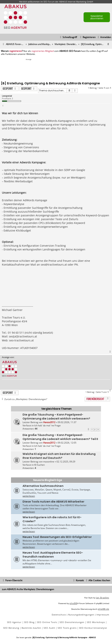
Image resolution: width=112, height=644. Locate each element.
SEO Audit (49, 628)
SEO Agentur (14, 622)
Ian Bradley (103, 598)
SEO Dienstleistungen (72, 622)
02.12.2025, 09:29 (66, 462)
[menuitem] (104, 37)
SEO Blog (29, 622)
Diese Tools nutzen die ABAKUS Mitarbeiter (53, 502)
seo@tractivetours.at (54, 265)
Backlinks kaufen (31, 628)
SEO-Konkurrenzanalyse (93, 628)
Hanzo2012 (49, 422)
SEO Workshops (96, 622)
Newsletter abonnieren (97, 17)
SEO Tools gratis (67, 628)
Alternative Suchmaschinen (43, 486)
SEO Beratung (11, 628)
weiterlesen (29, 496)
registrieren (16, 51)
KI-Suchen (40, 465)
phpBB (73, 603)
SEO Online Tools (47, 622)
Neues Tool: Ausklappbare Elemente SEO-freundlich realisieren (53, 555)
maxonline (49, 462)
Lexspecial (7, 96)
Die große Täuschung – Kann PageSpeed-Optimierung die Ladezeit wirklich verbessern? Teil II (60, 437)
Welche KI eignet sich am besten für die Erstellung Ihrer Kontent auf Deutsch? (59, 456)
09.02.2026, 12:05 (67, 443)
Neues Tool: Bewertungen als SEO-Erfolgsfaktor (57, 537)
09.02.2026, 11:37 (67, 422)
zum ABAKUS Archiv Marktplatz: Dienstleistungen (28, 589)
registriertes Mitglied (43, 51)
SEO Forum (49, 2)
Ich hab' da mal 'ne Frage (47, 425)
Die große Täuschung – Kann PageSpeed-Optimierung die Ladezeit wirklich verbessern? (56, 417)
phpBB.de (104, 609)
